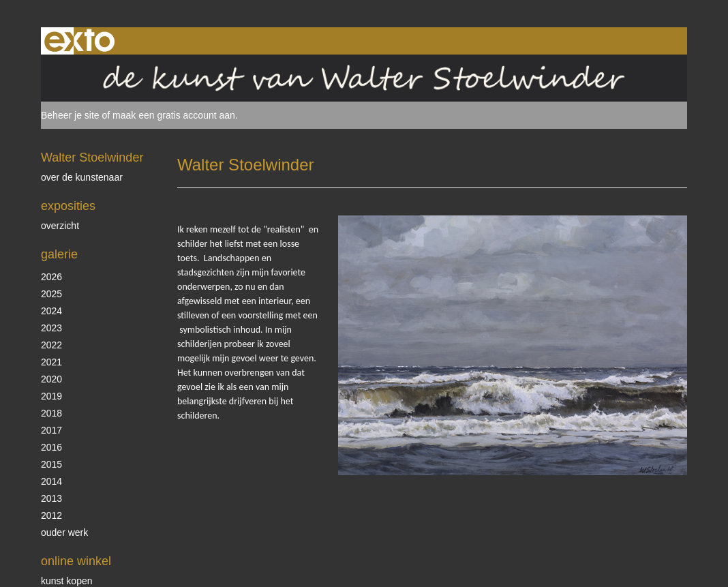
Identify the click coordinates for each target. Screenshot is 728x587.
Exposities (68, 206)
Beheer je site (70, 115)
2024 (51, 311)
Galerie (59, 254)
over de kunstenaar (82, 177)
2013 (51, 498)
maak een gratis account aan (174, 115)
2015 (51, 464)
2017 (51, 430)
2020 (51, 379)
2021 (51, 362)
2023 (51, 328)
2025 (51, 294)
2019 (51, 396)
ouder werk (64, 532)
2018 (51, 413)
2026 (51, 277)
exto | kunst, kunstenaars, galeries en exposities (79, 41)
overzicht (60, 226)
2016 (51, 447)
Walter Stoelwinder (92, 157)
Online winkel (76, 561)
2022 (51, 345)
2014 (51, 481)
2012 (51, 515)
